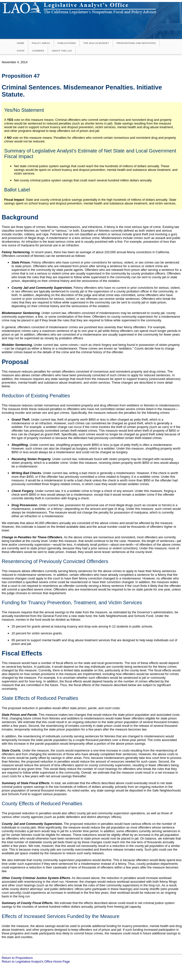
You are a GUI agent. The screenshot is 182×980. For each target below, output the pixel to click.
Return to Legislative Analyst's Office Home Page (36, 961)
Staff (21, 51)
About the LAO (62, 51)
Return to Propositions (17, 958)
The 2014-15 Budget (96, 43)
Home (21, 43)
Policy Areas (41, 43)
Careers (38, 51)
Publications (67, 43)
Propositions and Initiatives (136, 43)
